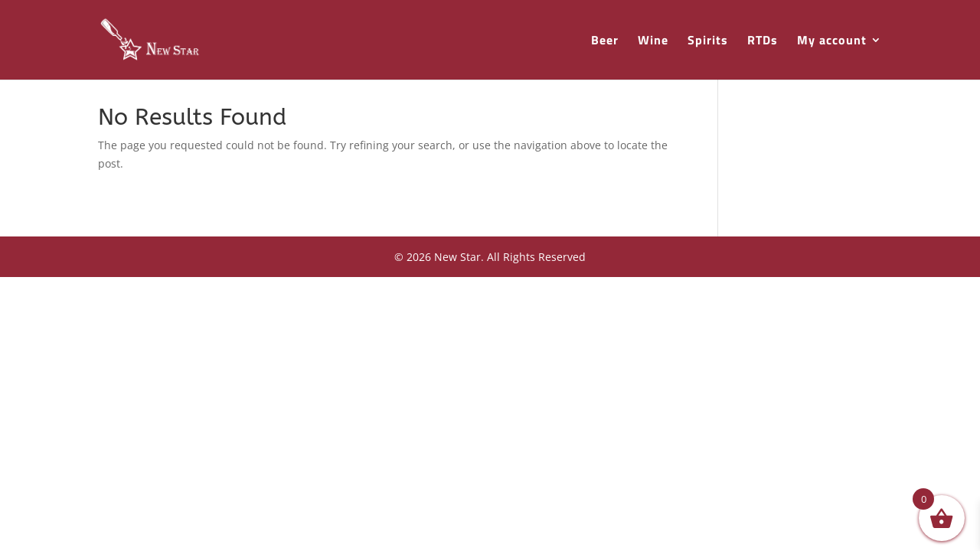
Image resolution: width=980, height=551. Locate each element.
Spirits (708, 42)
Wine (653, 42)
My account (832, 42)
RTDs (763, 42)
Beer (605, 42)
